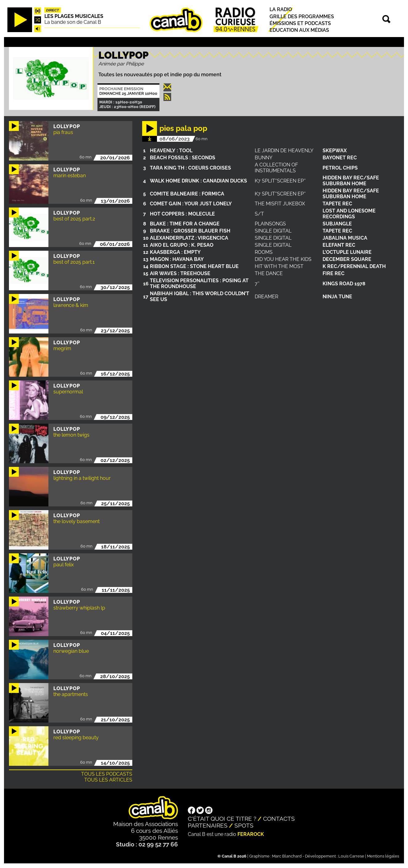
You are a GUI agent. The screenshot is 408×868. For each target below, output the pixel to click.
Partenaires (208, 825)
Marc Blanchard (287, 856)
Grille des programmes (302, 17)
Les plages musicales (74, 16)
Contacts (279, 819)
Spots (244, 825)
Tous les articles (108, 780)
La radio (281, 10)
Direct (52, 10)
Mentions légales (383, 856)
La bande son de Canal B (73, 22)
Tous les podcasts (107, 774)
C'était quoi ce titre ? (222, 819)
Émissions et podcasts (300, 23)
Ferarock (251, 834)
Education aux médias (299, 30)
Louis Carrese (351, 856)
